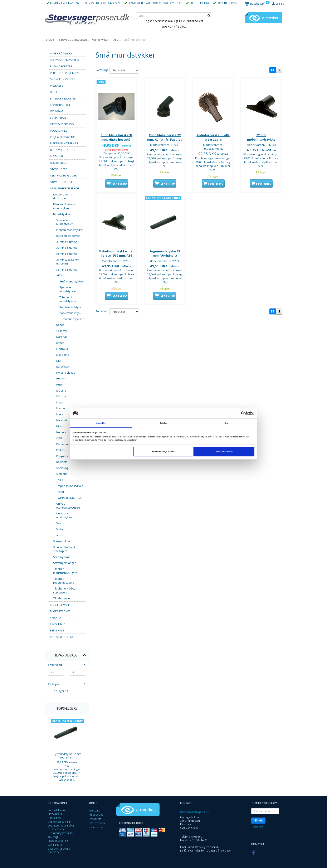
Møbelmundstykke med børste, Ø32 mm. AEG (117, 258)
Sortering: (102, 70)
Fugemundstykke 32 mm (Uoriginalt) (67, 756)
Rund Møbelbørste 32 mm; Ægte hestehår (117, 137)
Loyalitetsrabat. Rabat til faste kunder (61, 827)
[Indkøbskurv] (257, 3)
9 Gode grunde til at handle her (60, 850)
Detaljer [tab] (163, 423)
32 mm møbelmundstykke (261, 137)
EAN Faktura (55, 845)
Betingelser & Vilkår (59, 822)
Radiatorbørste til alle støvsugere (213, 137)
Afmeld (258, 827)
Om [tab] (226, 423)
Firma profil (55, 814)
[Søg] (209, 16)
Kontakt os (54, 818)
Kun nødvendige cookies (163, 452)
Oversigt (53, 837)
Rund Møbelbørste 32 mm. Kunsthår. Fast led (165, 137)
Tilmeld (258, 821)
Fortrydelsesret (57, 810)
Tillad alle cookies (224, 452)
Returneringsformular (61, 833)
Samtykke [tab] (101, 423)
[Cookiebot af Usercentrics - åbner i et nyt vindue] (236, 413)
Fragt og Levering (58, 841)
